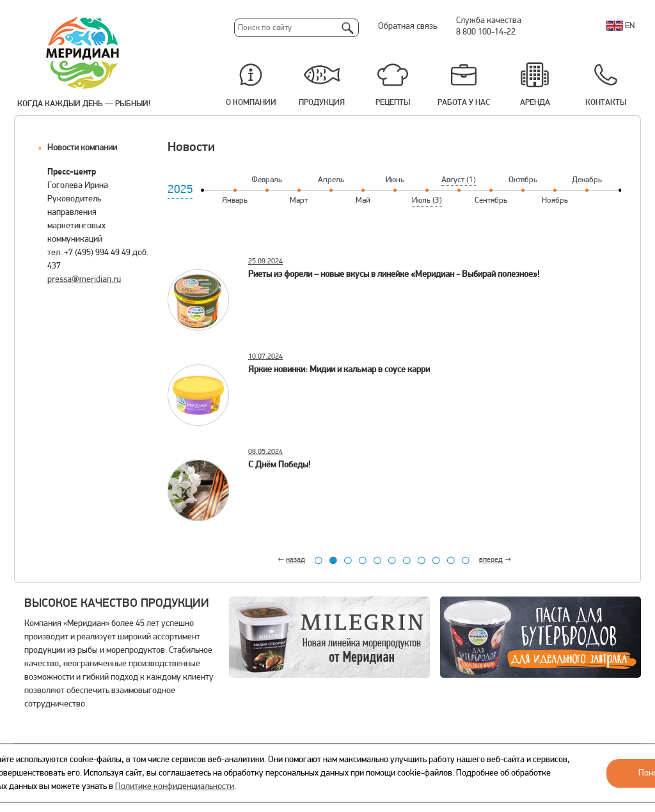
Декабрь (587, 180)
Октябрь (523, 180)
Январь (235, 200)
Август (459, 180)
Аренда (535, 103)
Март (299, 200)
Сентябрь (491, 200)
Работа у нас (464, 103)
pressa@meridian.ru (84, 280)
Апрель (331, 180)
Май (363, 200)
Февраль (267, 180)
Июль (427, 200)
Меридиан (83, 53)
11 (466, 560)
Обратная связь (407, 27)
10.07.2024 (265, 357)
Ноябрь (555, 200)
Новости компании (82, 148)
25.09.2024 (265, 262)
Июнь (395, 180)
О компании (251, 103)
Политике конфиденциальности (175, 787)
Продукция (322, 103)
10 (451, 560)
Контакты (606, 103)
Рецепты (393, 103)
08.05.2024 (265, 452)
